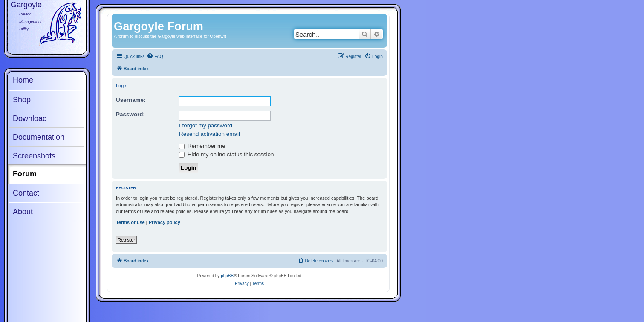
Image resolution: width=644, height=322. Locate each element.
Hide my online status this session (226, 154)
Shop (22, 100)
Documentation (39, 137)
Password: (130, 114)
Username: (131, 100)
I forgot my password (206, 125)
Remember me (202, 146)
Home (23, 80)
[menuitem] (155, 57)
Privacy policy (165, 222)
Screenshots (34, 156)
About (23, 212)
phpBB (227, 276)
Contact (26, 193)
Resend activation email (209, 134)
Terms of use (130, 222)
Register (126, 240)
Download (30, 118)
